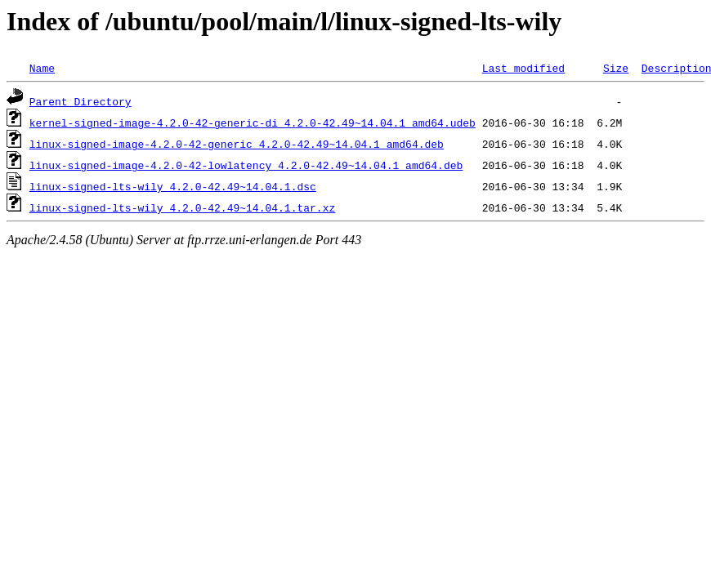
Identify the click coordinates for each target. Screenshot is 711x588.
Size (616, 68)
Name (42, 68)
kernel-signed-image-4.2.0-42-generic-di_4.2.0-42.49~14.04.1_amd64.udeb (253, 122)
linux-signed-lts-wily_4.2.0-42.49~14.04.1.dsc (173, 186)
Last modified (523, 68)
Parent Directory (80, 101)
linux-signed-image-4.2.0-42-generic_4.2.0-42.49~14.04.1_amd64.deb (237, 144)
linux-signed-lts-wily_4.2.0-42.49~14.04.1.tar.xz (182, 207)
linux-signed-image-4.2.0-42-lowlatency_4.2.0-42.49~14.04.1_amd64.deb (246, 165)
